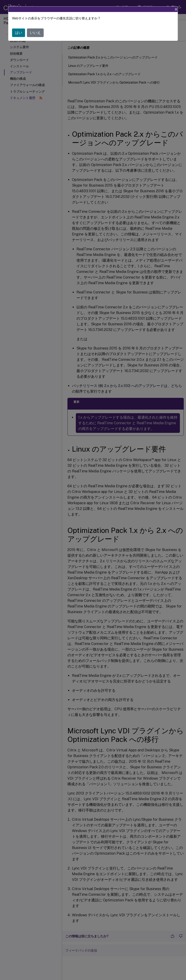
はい (19, 33)
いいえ (35, 33)
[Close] (176, 9)
